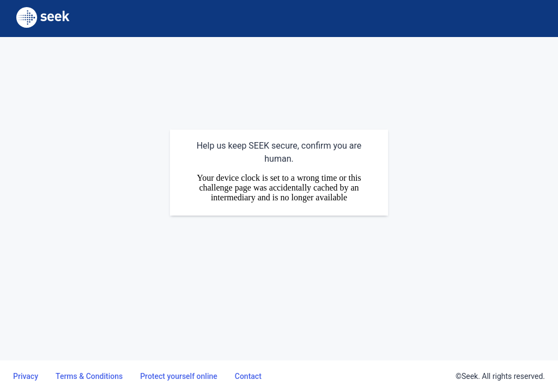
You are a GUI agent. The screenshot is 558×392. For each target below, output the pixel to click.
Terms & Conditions (89, 376)
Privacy (26, 376)
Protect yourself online (179, 376)
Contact (248, 376)
